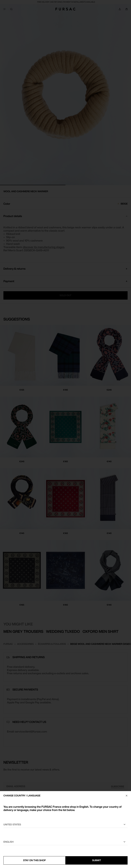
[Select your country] (65, 825)
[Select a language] (65, 842)
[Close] (127, 796)
